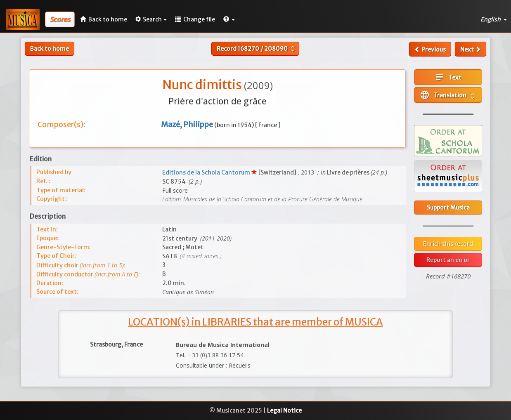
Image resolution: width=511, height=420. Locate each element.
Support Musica (448, 208)
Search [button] (151, 19)
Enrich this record (448, 244)
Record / (257, 49)
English (494, 19)
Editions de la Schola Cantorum (207, 172)
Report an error (448, 260)
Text (448, 77)
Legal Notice (284, 411)
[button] (229, 19)
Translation (448, 95)
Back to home (50, 49)
